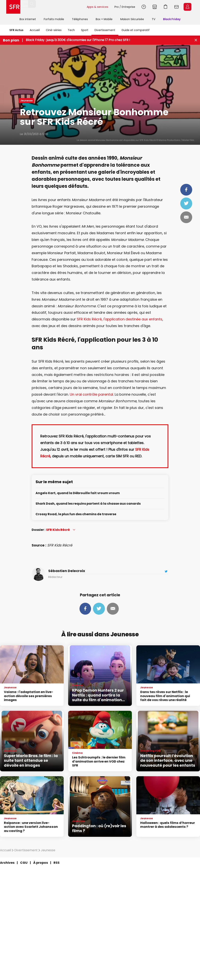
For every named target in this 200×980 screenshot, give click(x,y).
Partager (186, 190)
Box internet (28, 19)
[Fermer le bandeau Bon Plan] (196, 40)
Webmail (177, 7)
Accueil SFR (13, 7)
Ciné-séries (54, 30)
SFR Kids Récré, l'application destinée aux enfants (120, 319)
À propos (41, 863)
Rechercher (80, 7)
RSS (57, 863)
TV (154, 19)
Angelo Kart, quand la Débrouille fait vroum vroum (78, 493)
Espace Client (187, 7)
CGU (24, 863)
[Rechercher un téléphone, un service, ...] (52, 7)
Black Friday (172, 19)
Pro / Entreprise (125, 7)
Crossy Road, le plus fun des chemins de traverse (76, 514)
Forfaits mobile (54, 19)
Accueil (35, 30)
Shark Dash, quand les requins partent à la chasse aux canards (88, 504)
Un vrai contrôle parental (91, 394)
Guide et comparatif (136, 30)
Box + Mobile (104, 19)
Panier (166, 7)
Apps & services (97, 7)
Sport (85, 30)
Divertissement (105, 30)
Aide (144, 7)
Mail (186, 217)
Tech (71, 30)
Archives (7, 863)
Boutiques (155, 7)
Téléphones (80, 19)
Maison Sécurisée (132, 19)
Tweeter (186, 203)
